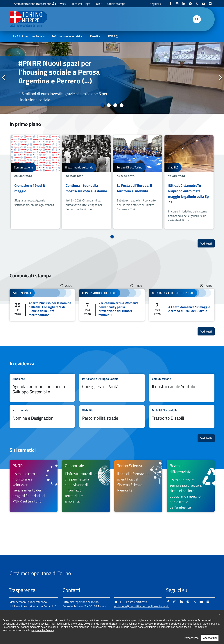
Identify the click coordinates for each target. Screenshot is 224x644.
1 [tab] (102, 105)
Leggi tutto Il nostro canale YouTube (182, 388)
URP (99, 4)
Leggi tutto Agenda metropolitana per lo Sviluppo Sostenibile (42, 388)
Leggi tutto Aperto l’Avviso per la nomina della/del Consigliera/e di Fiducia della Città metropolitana (42, 305)
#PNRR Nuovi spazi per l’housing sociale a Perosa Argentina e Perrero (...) (59, 72)
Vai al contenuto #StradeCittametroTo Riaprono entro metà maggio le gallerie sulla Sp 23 (189, 182)
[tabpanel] (112, 78)
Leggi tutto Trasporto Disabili (182, 417)
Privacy (61, 4)
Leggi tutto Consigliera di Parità (112, 388)
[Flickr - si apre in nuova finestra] (210, 4)
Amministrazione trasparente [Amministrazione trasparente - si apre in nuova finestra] (32, 4)
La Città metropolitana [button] (28, 36)
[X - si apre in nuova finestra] (197, 4)
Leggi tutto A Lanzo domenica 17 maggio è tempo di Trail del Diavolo (182, 305)
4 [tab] (122, 105)
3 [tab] (115, 105)
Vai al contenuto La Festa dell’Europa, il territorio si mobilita (138, 182)
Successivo (220, 78)
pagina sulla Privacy (42, 633)
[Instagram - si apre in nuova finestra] (177, 4)
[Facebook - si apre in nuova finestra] (171, 4)
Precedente (4, 78)
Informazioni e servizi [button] (66, 36)
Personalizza (191, 641)
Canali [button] (94, 36)
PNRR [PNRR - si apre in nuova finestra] (112, 36)
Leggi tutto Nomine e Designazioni (42, 417)
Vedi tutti (207, 243)
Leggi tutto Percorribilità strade (112, 417)
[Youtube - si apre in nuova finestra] (204, 4)
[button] (197, 19)
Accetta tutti (210, 641)
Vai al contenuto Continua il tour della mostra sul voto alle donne (86, 182)
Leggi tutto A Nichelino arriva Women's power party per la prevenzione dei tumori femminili (112, 305)
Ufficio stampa (116, 4)
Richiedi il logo (81, 4)
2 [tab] (109, 105)
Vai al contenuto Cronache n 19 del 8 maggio (35, 182)
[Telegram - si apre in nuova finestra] (190, 4)
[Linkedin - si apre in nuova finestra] (184, 4)
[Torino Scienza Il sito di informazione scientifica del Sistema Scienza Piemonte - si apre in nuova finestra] (138, 486)
